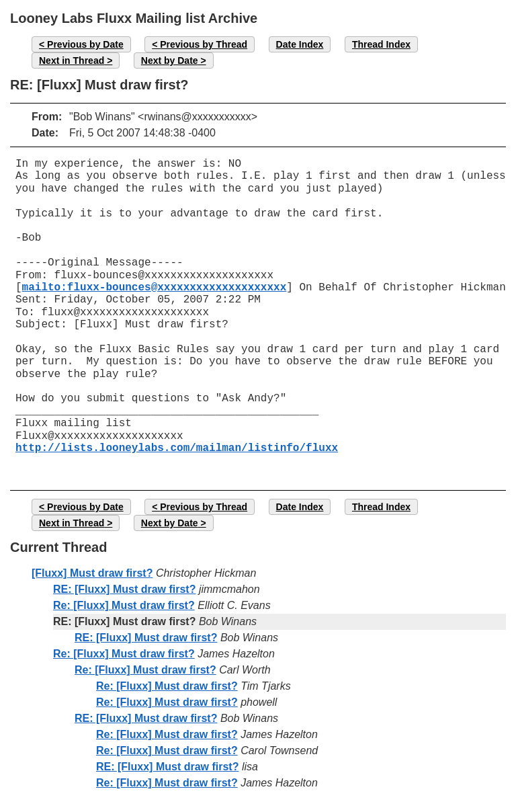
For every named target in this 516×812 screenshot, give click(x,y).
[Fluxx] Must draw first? (92, 573)
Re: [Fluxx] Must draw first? (124, 605)
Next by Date (170, 60)
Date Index (300, 44)
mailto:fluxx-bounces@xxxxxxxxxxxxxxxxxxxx (155, 288)
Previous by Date (85, 44)
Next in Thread (72, 60)
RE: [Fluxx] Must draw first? (124, 589)
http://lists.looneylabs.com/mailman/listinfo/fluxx (177, 448)
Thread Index (381, 44)
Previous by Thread (204, 44)
